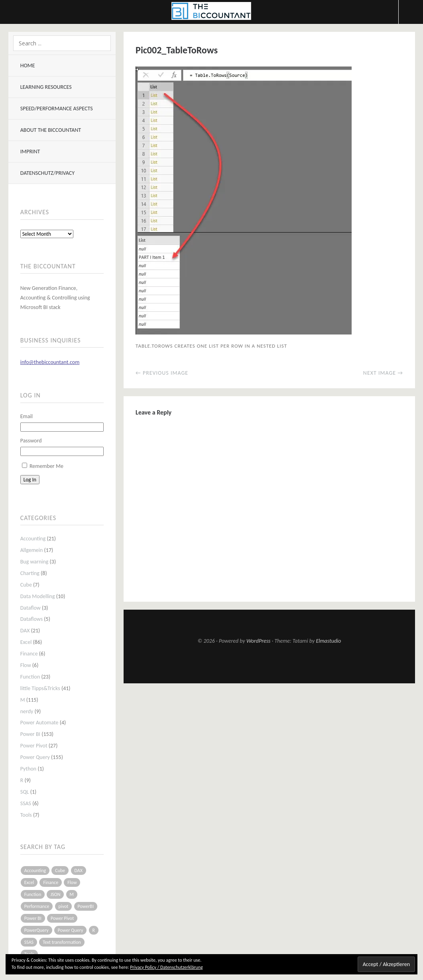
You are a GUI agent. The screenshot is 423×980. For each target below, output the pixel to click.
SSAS (26, 803)
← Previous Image (162, 373)
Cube (26, 585)
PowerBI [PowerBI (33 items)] (86, 906)
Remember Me (46, 466)
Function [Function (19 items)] (33, 894)
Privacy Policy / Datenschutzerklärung (166, 967)
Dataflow (30, 608)
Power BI (30, 734)
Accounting (33, 539)
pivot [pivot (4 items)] (64, 906)
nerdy (27, 711)
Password (31, 441)
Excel (26, 642)
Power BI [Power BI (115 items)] (33, 918)
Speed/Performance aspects (57, 109)
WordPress (259, 641)
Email (27, 416)
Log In (30, 480)
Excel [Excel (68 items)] (29, 882)
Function (30, 677)
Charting (30, 573)
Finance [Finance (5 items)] (51, 882)
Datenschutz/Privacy (47, 173)
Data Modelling (38, 596)
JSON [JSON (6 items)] (55, 894)
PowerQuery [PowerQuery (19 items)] (36, 930)
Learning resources (46, 87)
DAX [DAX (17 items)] (79, 870)
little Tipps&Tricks (40, 688)
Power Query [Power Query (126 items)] (71, 930)
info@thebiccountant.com (50, 362)
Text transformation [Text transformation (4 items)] (62, 942)
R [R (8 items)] (94, 930)
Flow (26, 665)
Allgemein (32, 550)
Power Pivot (34, 746)
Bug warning (34, 562)
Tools (26, 815)
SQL (25, 792)
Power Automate (39, 723)
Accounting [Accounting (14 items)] (35, 870)
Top (270, 664)
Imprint (30, 152)
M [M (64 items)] (72, 894)
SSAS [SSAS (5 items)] (29, 942)
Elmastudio (328, 641)
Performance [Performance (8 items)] (37, 906)
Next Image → (383, 373)
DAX (25, 631)
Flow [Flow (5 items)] (72, 882)
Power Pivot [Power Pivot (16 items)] (62, 918)
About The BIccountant (51, 130)
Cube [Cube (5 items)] (60, 870)
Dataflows (31, 619)
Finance (29, 654)
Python (29, 769)
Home (28, 66)
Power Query (35, 757)
